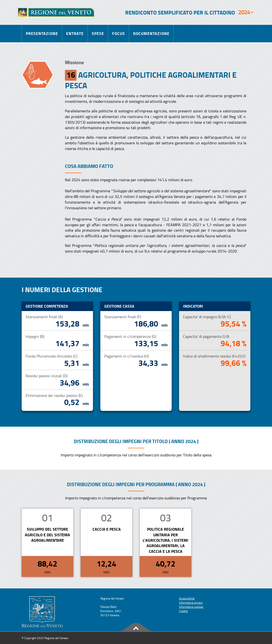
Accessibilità (187, 598)
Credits (183, 611)
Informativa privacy (191, 603)
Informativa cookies (191, 607)
